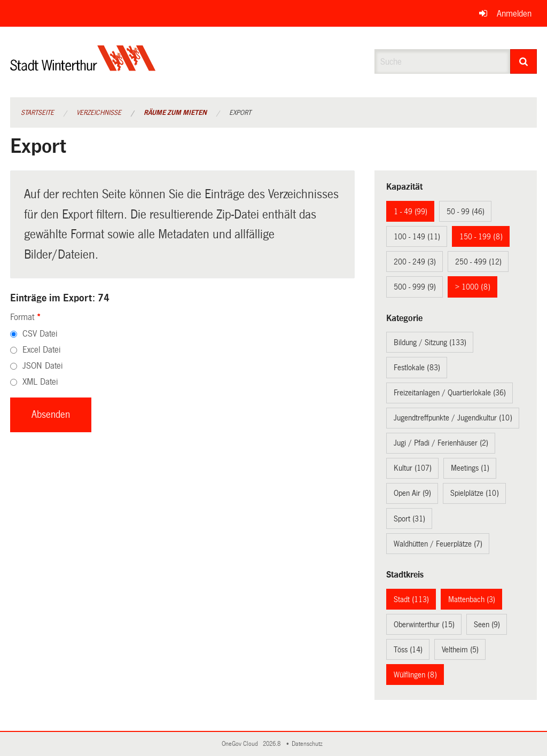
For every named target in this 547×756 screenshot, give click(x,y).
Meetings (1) (470, 468)
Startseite (37, 113)
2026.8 (272, 744)
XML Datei (40, 382)
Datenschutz (309, 744)
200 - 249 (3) (415, 262)
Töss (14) (408, 650)
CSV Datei (40, 334)
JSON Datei (42, 366)
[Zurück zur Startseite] (83, 67)
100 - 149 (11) (417, 237)
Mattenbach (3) (472, 599)
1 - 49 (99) (411, 212)
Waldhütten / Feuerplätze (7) (438, 544)
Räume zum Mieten (175, 113)
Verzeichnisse (99, 113)
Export (240, 113)
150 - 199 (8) (481, 237)
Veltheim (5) (460, 650)
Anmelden (514, 14)
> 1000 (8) (473, 287)
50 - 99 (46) (466, 212)
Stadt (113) (411, 599)
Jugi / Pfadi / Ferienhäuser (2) (441, 443)
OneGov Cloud (241, 744)
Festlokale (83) (417, 368)
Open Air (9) (412, 493)
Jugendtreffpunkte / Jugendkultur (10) (453, 418)
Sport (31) (409, 519)
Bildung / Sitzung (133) (430, 342)
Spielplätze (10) (475, 493)
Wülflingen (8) (415, 675)
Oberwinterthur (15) (424, 625)
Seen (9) (487, 625)
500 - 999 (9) (415, 287)
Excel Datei (41, 350)
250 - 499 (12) (478, 262)
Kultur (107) (413, 468)
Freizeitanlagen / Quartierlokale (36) (450, 393)
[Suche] (524, 61)
